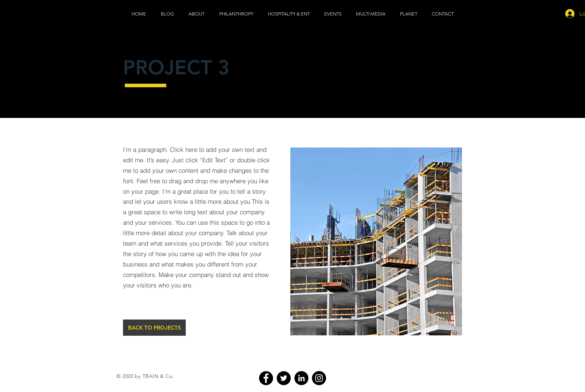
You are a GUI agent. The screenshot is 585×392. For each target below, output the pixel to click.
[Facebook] (266, 378)
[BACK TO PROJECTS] (154, 328)
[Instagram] (319, 378)
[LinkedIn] (301, 378)
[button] (371, 14)
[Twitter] (284, 378)
